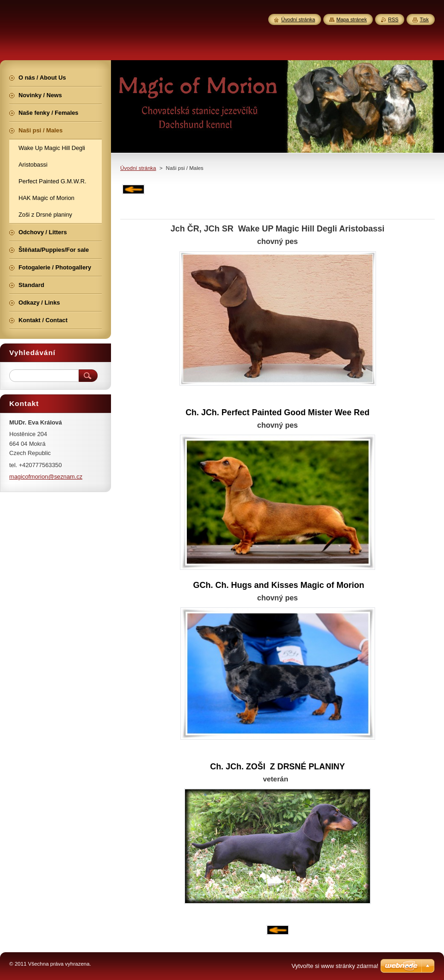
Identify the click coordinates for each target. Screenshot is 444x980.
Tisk (424, 19)
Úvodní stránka (138, 168)
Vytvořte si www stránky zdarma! (335, 966)
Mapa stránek (351, 19)
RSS (393, 19)
